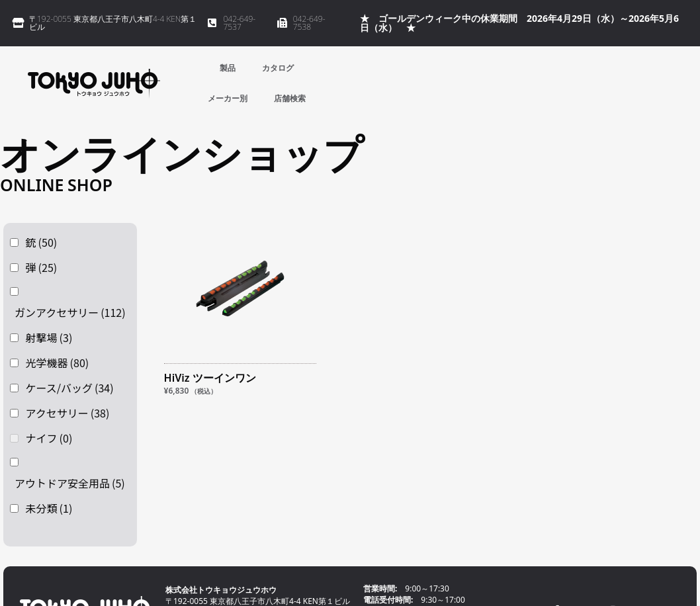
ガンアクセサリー (70, 312)
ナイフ (49, 438)
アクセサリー (68, 413)
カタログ (278, 68)
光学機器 (58, 363)
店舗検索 (290, 98)
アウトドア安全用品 (70, 483)
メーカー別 (228, 98)
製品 (228, 68)
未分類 (49, 508)
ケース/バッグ (70, 388)
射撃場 (49, 337)
